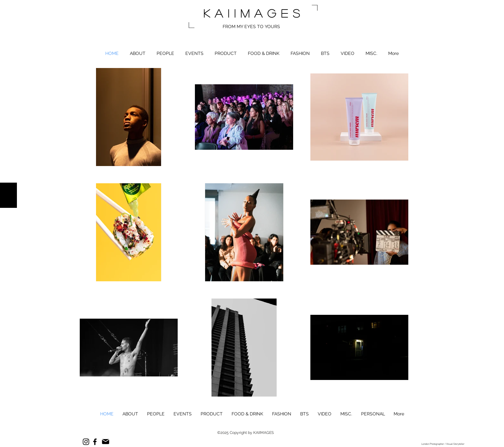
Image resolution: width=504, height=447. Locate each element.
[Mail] (105, 442)
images (269, 13)
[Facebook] (95, 442)
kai (219, 13)
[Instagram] (86, 442)
